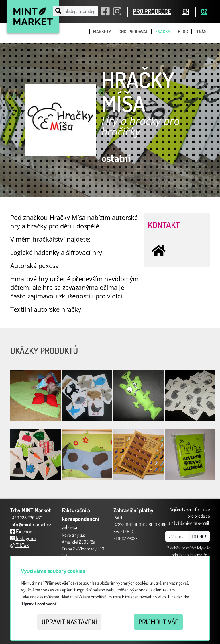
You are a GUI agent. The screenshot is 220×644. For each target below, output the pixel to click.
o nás (201, 32)
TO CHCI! (199, 536)
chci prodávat (133, 32)
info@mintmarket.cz (31, 524)
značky (163, 32)
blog (183, 32)
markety (102, 32)
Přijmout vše (158, 622)
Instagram (23, 538)
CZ (204, 11)
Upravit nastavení (69, 622)
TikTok (19, 545)
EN (186, 11)
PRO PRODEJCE (152, 11)
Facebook (22, 531)
